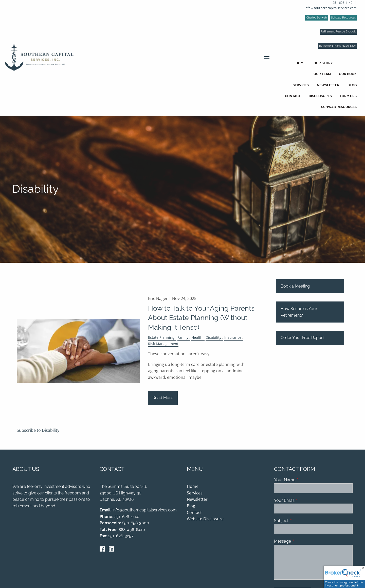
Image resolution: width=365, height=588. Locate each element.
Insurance (233, 338)
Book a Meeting (295, 287)
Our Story (323, 63)
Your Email (304, 501)
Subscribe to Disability (38, 431)
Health (197, 338)
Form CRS (348, 96)
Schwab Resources (343, 18)
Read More (163, 398)
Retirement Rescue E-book (338, 32)
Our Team (322, 74)
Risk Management (163, 344)
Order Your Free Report (302, 338)
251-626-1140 (342, 3)
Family (183, 338)
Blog (352, 85)
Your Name (304, 480)
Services (301, 85)
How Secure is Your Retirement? (299, 313)
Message (302, 542)
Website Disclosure (205, 519)
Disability (213, 338)
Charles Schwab (317, 18)
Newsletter (328, 85)
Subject (301, 521)
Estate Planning (161, 338)
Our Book (348, 74)
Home (300, 63)
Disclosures (320, 96)
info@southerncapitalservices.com (331, 8)
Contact (293, 96)
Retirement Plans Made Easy (337, 46)
